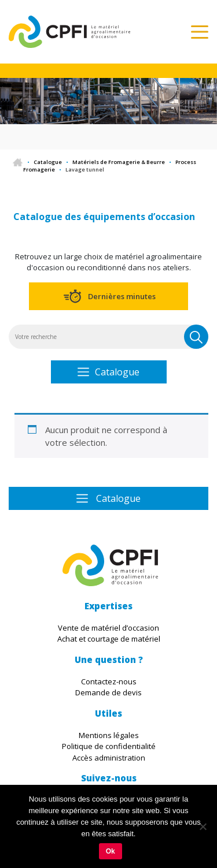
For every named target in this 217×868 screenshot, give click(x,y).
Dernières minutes (122, 296)
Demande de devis (108, 692)
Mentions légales (109, 735)
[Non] (203, 826)
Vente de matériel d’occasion (108, 628)
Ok (111, 851)
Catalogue (48, 162)
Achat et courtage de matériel (109, 639)
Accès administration (109, 758)
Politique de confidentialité (109, 746)
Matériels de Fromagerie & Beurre (119, 162)
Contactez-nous (109, 681)
